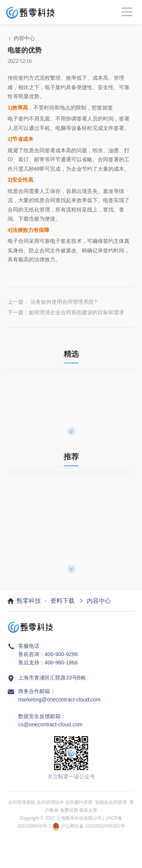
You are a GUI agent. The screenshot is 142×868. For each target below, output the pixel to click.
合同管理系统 (22, 802)
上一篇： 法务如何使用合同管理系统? (52, 302)
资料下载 (62, 601)
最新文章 (88, 810)
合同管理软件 (50, 802)
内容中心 (99, 601)
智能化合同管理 (111, 802)
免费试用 (69, 810)
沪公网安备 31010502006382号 (93, 826)
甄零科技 (29, 601)
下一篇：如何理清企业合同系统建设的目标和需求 (66, 312)
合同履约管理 (79, 802)
